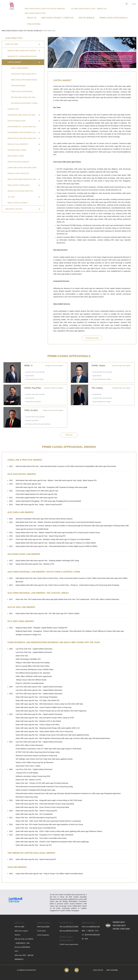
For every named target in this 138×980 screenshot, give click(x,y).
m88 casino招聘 (112, 970)
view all (69, 435)
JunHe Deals (41, 931)
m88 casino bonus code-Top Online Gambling (45, 9)
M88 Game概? (19, 927)
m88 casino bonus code (35, 13)
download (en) (92, 338)
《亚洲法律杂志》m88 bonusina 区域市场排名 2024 (22, 947)
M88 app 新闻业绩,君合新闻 (69, 927)
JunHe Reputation (43, 935)
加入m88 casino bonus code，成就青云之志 (89, 9)
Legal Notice (98, 970)
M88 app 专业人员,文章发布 (24, 939)
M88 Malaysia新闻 (43, 927)
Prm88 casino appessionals (69, 944)
